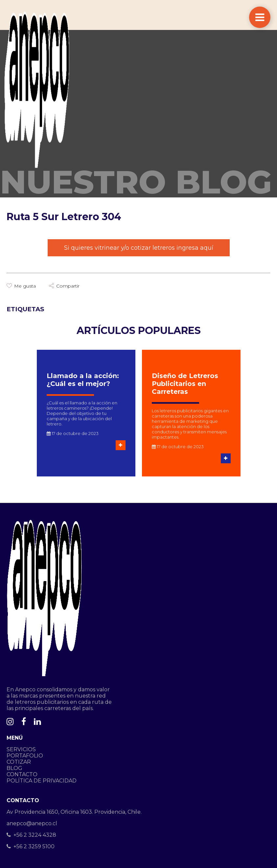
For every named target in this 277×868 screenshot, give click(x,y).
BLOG (14, 768)
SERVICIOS (21, 749)
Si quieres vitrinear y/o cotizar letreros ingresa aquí (139, 248)
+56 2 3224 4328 (31, 835)
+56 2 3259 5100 (31, 846)
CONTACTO (22, 774)
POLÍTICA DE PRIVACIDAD (42, 781)
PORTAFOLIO (25, 756)
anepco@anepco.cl (32, 823)
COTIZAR (19, 762)
